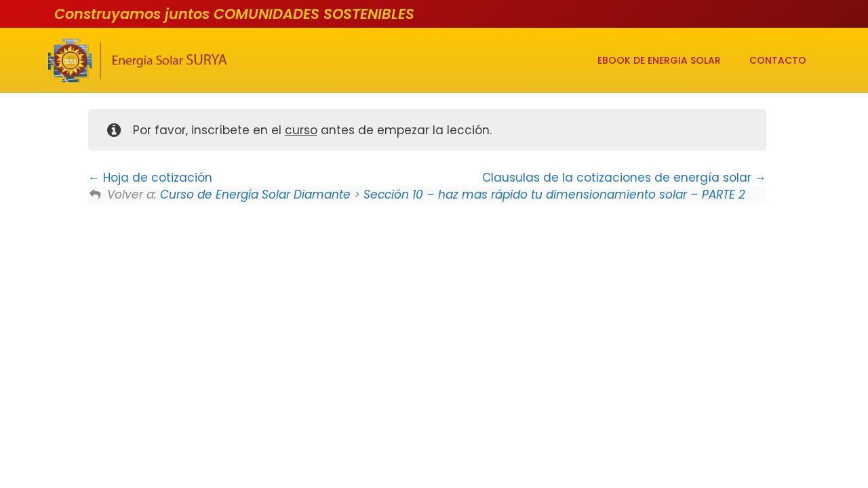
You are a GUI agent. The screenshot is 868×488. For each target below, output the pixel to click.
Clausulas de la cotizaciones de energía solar (624, 178)
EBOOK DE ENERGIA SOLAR (659, 60)
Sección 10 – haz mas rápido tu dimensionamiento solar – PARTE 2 (554, 195)
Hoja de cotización (150, 178)
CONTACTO (778, 60)
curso (301, 130)
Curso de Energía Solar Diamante (255, 195)
